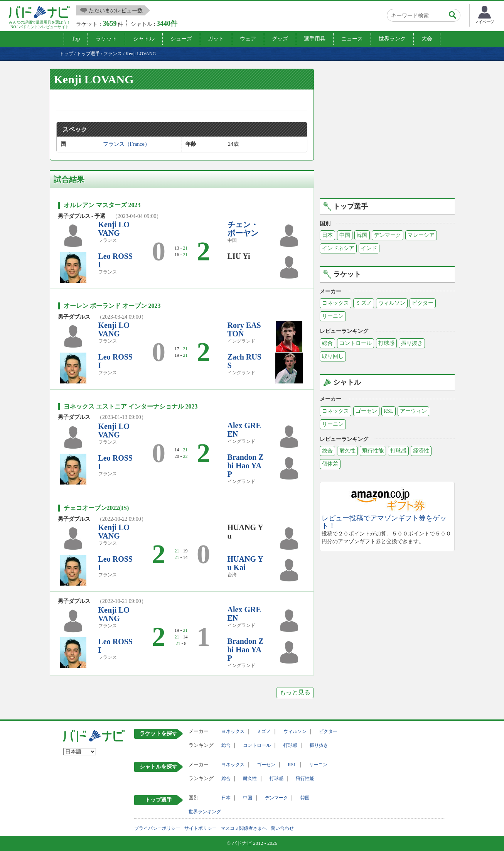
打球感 (386, 343)
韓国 (362, 235)
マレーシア (421, 235)
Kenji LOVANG (114, 229)
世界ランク (392, 39)
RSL (389, 411)
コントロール (356, 343)
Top (76, 39)
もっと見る (295, 692)
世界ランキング (205, 812)
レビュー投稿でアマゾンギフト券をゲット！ (384, 522)
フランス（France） (126, 144)
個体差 (330, 464)
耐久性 (347, 451)
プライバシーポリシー (157, 828)
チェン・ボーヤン (243, 229)
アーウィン (413, 411)
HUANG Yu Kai (245, 563)
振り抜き (412, 343)
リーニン (333, 316)
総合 (327, 343)
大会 (427, 39)
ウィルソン (392, 303)
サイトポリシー (201, 828)
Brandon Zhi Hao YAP (246, 466)
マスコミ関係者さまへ (244, 828)
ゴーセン (366, 411)
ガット (216, 39)
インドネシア (338, 248)
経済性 (421, 451)
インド (369, 248)
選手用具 (315, 39)
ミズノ (364, 303)
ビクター (423, 303)
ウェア (248, 39)
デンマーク (388, 235)
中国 (345, 235)
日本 (327, 235)
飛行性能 (373, 451)
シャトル (144, 39)
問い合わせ (282, 828)
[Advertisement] (387, 132)
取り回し (333, 356)
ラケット (106, 39)
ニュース (352, 39)
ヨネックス (335, 303)
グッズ (280, 39)
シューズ (181, 39)
